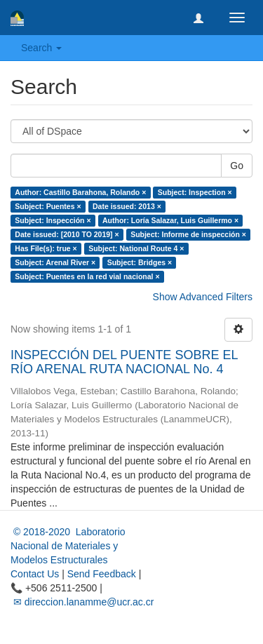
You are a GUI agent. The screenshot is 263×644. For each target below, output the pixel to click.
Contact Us (35, 574)
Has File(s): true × (46, 248)
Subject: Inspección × (53, 220)
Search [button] (41, 48)
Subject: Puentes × (48, 206)
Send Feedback (102, 574)
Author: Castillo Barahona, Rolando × (80, 192)
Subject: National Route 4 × (136, 248)
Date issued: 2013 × (127, 206)
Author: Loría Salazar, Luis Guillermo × (170, 220)
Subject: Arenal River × (55, 262)
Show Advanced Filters (203, 297)
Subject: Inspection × (195, 192)
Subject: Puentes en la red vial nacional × (87, 276)
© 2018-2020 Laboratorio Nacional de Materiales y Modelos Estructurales (68, 546)
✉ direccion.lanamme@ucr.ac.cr (82, 602)
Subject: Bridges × (140, 262)
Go (237, 166)
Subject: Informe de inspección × (188, 234)
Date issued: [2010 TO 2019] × (67, 234)
